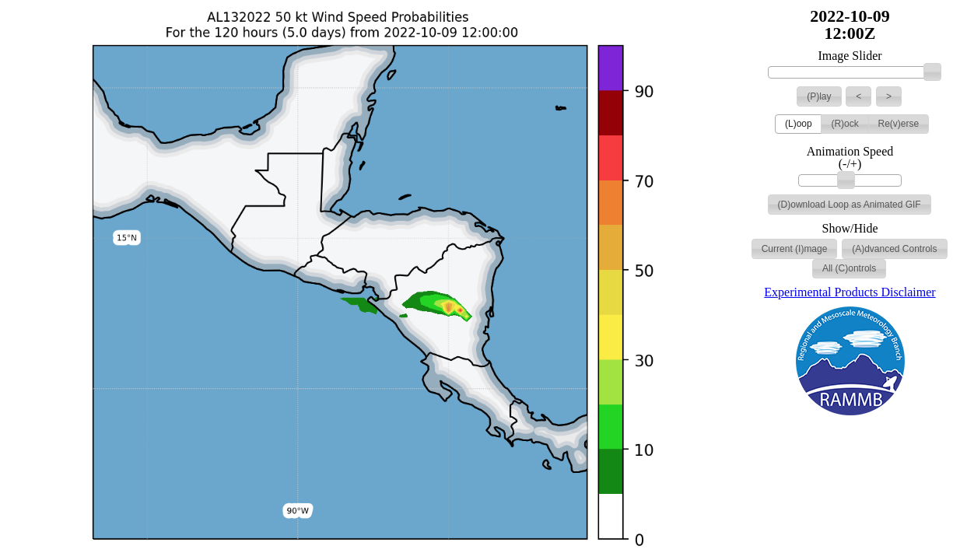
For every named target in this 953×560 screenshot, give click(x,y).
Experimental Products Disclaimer (850, 292)
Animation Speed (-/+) (850, 158)
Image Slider (850, 56)
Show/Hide (850, 229)
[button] (819, 96)
